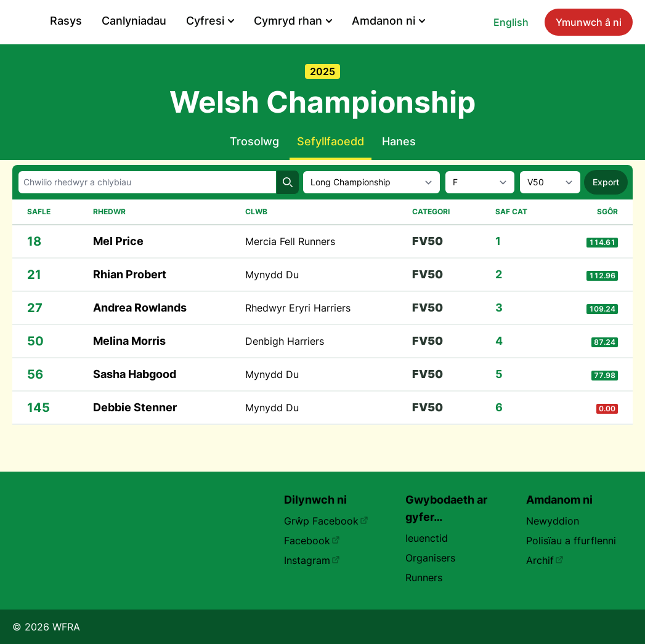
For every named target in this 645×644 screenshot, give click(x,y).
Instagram (312, 560)
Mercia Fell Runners (290, 268)
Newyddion (553, 521)
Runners (424, 578)
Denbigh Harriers (285, 368)
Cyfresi (398, 21)
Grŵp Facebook (326, 521)
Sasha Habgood (135, 401)
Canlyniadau (322, 21)
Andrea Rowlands (140, 335)
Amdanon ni (576, 21)
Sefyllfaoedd (331, 168)
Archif (545, 560)
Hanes (399, 168)
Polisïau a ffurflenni (571, 541)
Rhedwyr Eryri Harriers (298, 335)
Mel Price (118, 268)
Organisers (430, 558)
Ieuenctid (427, 538)
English (41, 50)
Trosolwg (254, 168)
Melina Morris (129, 368)
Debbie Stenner (135, 434)
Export (606, 209)
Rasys (254, 21)
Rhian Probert (130, 301)
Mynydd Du (272, 302)
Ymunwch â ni (119, 50)
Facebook (312, 541)
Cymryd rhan (481, 21)
